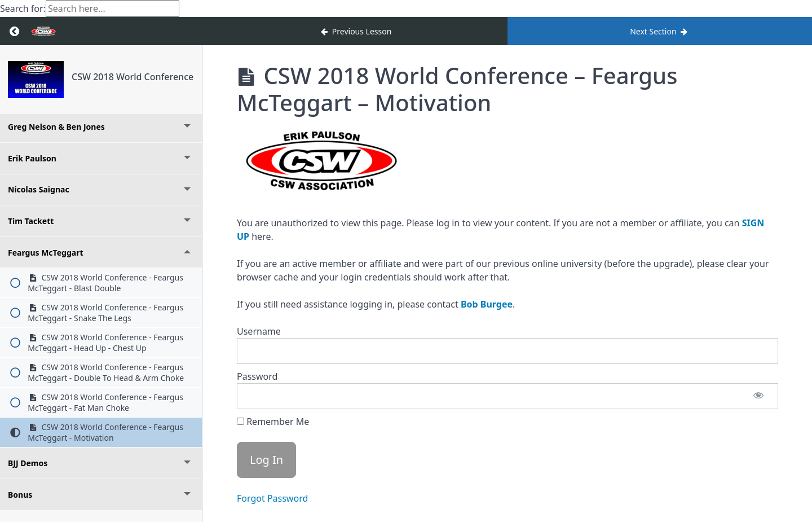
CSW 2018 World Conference (133, 77)
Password (257, 376)
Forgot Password (272, 498)
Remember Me (273, 422)
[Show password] (758, 396)
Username (259, 331)
